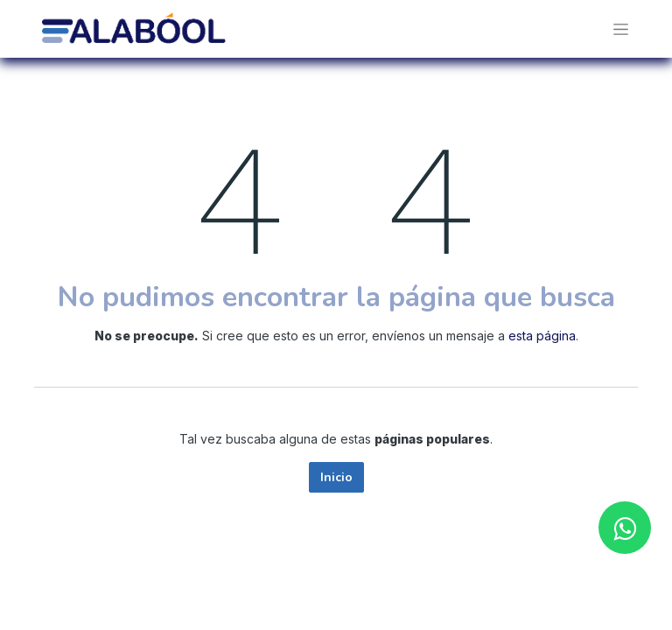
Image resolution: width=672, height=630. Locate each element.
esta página (542, 336)
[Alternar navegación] (621, 29)
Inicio (336, 477)
